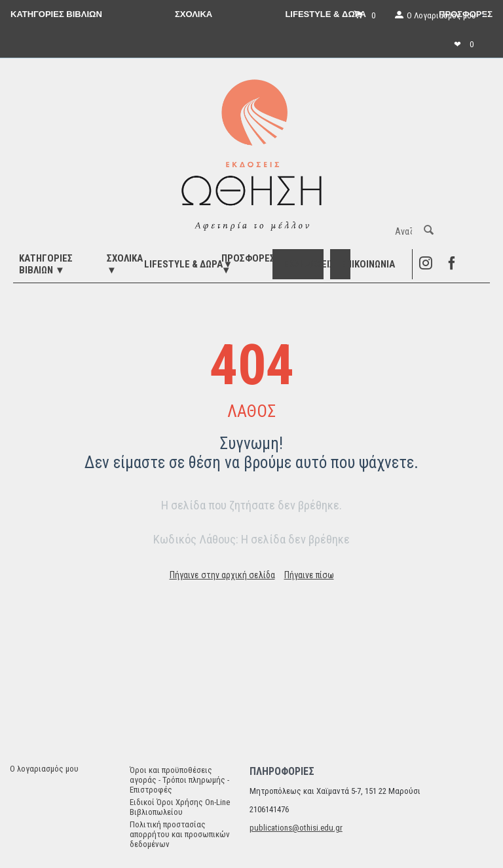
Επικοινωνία (368, 264)
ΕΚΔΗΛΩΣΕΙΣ (309, 264)
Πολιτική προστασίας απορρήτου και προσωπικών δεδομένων (180, 834)
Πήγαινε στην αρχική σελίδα (222, 575)
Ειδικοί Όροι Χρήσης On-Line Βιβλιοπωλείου (180, 807)
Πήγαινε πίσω (309, 575)
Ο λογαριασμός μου (44, 769)
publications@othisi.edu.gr (296, 828)
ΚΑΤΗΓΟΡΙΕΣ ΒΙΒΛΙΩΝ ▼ (46, 264)
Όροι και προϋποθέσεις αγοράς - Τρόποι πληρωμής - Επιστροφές (179, 780)
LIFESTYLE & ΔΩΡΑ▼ (188, 264)
